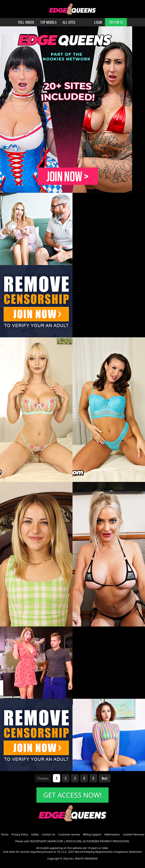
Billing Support (92, 834)
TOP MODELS (48, 22)
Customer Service (69, 834)
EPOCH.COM (74, 841)
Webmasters (112, 834)
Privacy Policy (20, 834)
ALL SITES (69, 22)
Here (12, 852)
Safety (35, 834)
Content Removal (134, 834)
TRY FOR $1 (116, 22)
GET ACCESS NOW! (72, 795)
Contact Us (48, 834)
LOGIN (98, 22)
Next (105, 778)
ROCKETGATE (38, 841)
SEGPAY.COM (55, 841)
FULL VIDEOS (26, 22)
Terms (5, 834)
